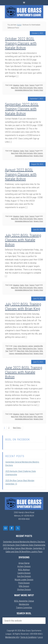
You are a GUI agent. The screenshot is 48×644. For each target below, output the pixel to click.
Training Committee (24, 608)
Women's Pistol (38, 90)
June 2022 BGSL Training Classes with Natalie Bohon (24, 372)
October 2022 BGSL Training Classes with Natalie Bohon (21, 43)
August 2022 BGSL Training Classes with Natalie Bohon (21, 174)
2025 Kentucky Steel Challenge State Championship (24, 545)
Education (16, 85)
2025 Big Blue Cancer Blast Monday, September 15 (24, 548)
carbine (31, 346)
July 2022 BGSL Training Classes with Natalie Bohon (23, 240)
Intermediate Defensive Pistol (24, 90)
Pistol (27, 85)
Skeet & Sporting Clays (30, 349)
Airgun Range (24, 563)
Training (32, 85)
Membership (24, 604)
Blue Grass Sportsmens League (24, 12)
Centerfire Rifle (38, 346)
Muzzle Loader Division (24, 580)
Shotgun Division (24, 590)
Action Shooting (23, 346)
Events (22, 85)
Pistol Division (24, 583)
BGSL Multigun (24, 570)
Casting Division (24, 573)
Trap (7, 351)
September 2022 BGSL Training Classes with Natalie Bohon (22, 109)
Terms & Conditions (28, 637)
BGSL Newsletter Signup (24, 601)
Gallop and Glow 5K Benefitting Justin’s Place (24, 552)
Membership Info (12, 637)
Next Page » (17, 428)
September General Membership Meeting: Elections (24, 542)
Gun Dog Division (24, 576)
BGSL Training (38, 88)
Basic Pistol (15, 88)
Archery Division (24, 566)
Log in (40, 637)
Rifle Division (24, 586)
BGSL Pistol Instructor (26, 88)
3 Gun (15, 346)
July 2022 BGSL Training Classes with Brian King (23, 306)
